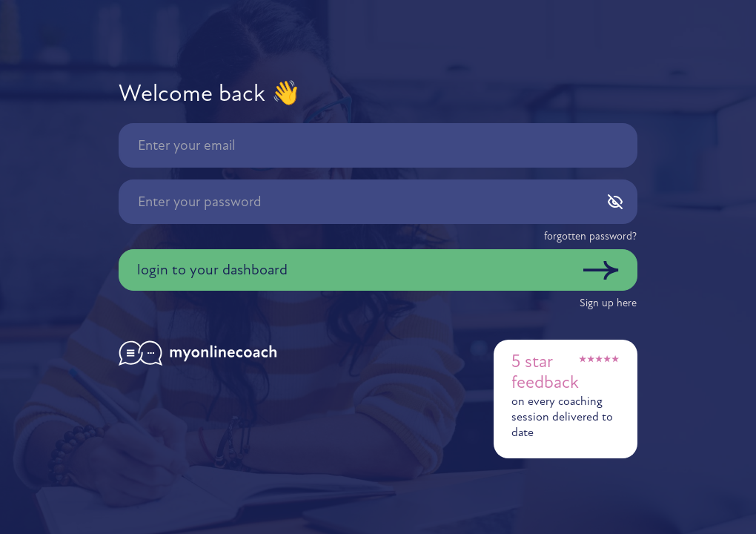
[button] (590, 237)
